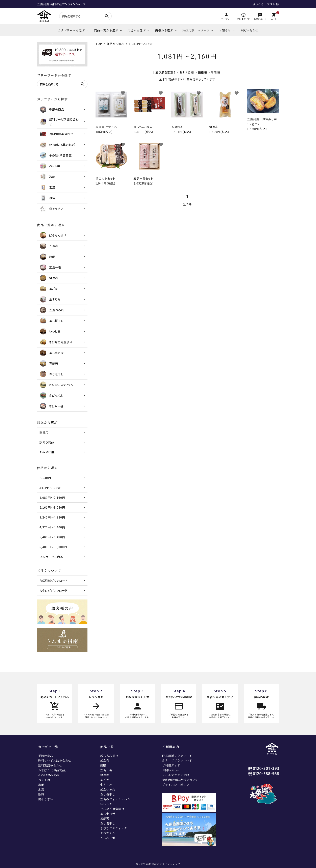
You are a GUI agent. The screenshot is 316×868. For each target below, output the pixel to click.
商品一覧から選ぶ (106, 30)
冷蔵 (41, 785)
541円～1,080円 (51, 488)
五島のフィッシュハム (115, 799)
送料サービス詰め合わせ (55, 760)
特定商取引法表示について (180, 780)
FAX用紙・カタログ (196, 30)
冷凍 (41, 794)
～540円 (45, 478)
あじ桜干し (108, 794)
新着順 (216, 72)
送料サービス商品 (51, 557)
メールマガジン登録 (176, 775)
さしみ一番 (108, 838)
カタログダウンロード (54, 590)
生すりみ (106, 785)
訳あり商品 (47, 442)
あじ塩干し (108, 823)
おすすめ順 (187, 72)
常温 (41, 789)
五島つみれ (108, 789)
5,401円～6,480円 (52, 537)
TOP (99, 44)
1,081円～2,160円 (142, 44)
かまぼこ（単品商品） (53, 770)
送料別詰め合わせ (50, 765)
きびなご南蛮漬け (112, 809)
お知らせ (225, 30)
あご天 (105, 780)
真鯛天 (105, 818)
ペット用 (44, 780)
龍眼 (103, 765)
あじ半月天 (108, 814)
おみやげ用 (47, 452)
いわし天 (106, 804)
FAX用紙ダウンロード (54, 581)
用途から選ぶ (137, 30)
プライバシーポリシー (177, 785)
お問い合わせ (249, 30)
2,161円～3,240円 (52, 507)
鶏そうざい (46, 799)
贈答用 (44, 432)
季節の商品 (46, 756)
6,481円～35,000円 (53, 547)
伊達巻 (105, 775)
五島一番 (106, 770)
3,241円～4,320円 (52, 517)
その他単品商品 (49, 775)
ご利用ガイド (171, 765)
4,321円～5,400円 (52, 527)
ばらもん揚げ (109, 756)
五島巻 (105, 760)
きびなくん (108, 833)
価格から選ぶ (164, 30)
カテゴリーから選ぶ (71, 30)
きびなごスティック (114, 828)
